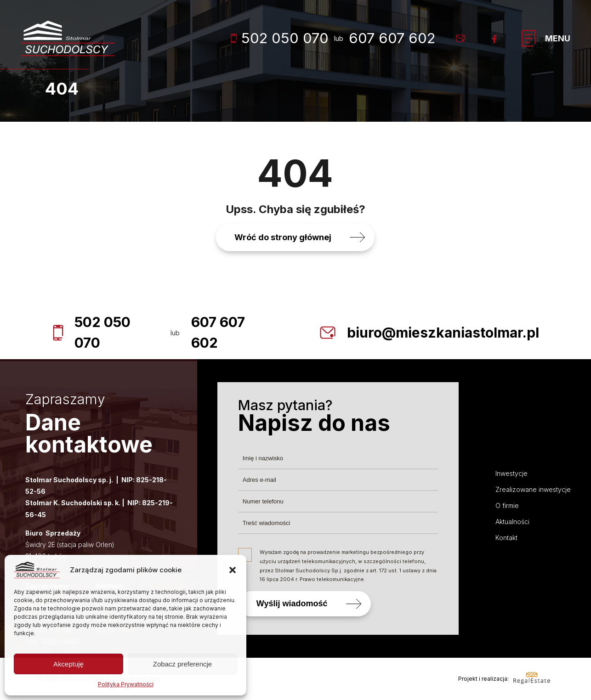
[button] (233, 570)
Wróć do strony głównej (283, 237)
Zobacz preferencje (182, 664)
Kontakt (506, 538)
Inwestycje (511, 473)
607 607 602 (392, 38)
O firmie (507, 505)
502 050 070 (280, 38)
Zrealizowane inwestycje (533, 489)
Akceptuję (68, 664)
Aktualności (512, 522)
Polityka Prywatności (126, 684)
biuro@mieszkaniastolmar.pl (443, 333)
